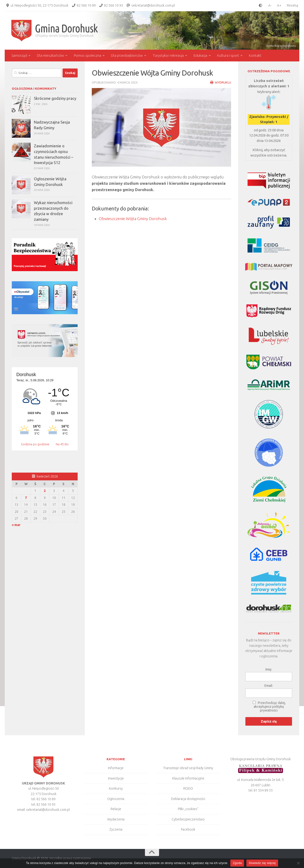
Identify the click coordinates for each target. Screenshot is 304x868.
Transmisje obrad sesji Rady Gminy (188, 768)
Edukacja (200, 55)
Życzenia (116, 829)
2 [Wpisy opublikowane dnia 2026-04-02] (45, 491)
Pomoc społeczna (88, 55)
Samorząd (19, 55)
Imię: (269, 669)
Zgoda (237, 863)
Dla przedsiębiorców (127, 55)
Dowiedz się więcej (262, 863)
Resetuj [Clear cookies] (292, 5)
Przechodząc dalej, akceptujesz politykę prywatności (270, 707)
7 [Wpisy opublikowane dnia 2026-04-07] (26, 498)
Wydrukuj (221, 82)
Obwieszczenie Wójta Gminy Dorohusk (133, 219)
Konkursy (116, 788)
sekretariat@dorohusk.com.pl (153, 5)
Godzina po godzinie (36, 444)
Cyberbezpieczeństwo (188, 819)
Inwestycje (116, 778)
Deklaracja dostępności (188, 799)
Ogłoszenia (116, 799)
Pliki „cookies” (188, 809)
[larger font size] (280, 5)
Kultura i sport (228, 55)
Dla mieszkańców (50, 55)
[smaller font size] (269, 5)
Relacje (116, 809)
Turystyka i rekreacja (168, 55)
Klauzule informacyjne (188, 778)
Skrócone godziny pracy (55, 98)
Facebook (188, 829)
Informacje (116, 768)
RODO (188, 788)
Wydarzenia (116, 819)
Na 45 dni (62, 444)
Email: (269, 686)
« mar (16, 525)
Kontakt (255, 55)
